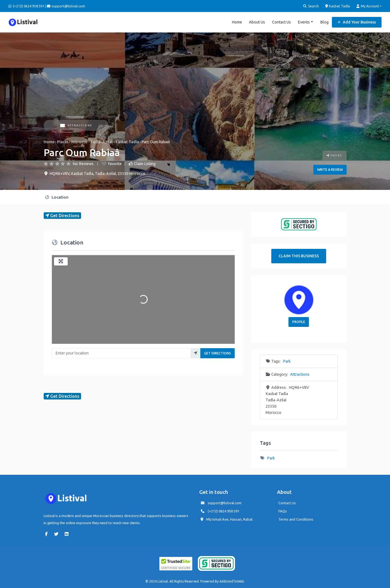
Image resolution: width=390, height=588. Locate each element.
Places (63, 142)
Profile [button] (299, 322)
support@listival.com (225, 503)
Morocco (79, 142)
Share (335, 155)
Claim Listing (145, 163)
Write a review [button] (330, 169)
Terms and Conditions (296, 519)
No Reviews (83, 163)
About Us (257, 22)
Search (311, 6)
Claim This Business (299, 256)
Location (57, 197)
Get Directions (218, 353)
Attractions (76, 125)
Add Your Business (357, 22)
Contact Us (282, 22)
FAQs (283, 511)
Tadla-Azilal (102, 142)
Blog (324, 22)
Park (287, 361)
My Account (368, 6)
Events (304, 22)
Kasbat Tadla (338, 6)
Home (237, 22)
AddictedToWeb (232, 581)
